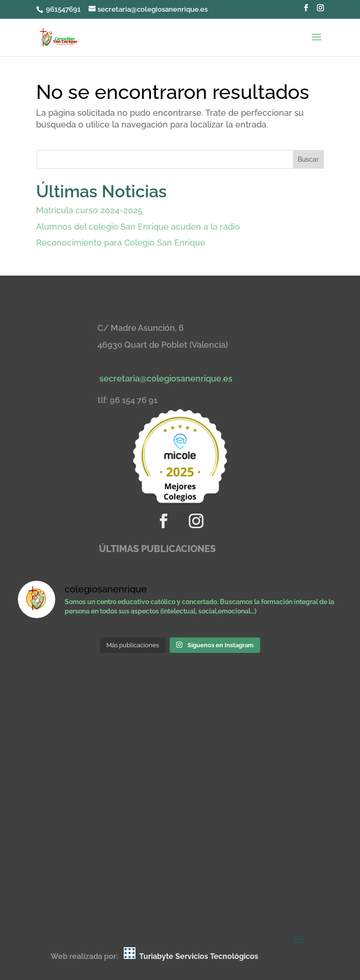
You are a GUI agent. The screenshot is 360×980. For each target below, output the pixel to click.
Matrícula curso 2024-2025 (89, 210)
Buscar (308, 159)
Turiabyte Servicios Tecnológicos (199, 956)
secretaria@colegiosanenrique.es (166, 378)
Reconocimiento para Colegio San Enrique (121, 243)
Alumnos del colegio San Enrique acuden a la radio (138, 227)
